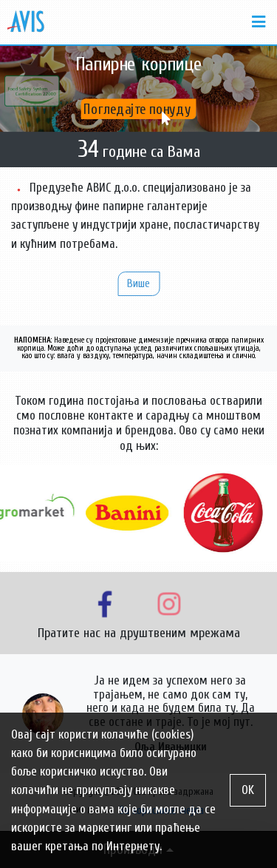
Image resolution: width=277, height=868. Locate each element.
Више (138, 283)
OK (248, 790)
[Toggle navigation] (254, 22)
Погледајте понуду (139, 109)
